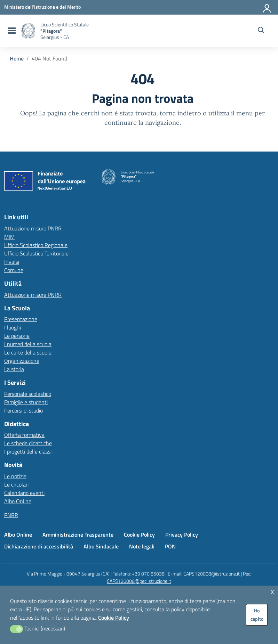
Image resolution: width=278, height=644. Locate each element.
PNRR (11, 515)
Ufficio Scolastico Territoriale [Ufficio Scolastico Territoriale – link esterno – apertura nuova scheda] (36, 253)
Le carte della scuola (28, 352)
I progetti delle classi (28, 451)
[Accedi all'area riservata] (267, 7)
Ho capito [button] (257, 615)
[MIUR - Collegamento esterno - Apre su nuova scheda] (42, 7)
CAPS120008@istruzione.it (212, 574)
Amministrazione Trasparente (78, 535)
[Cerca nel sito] (261, 31)
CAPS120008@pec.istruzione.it (139, 581)
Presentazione (21, 319)
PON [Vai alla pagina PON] (170, 546)
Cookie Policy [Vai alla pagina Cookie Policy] (139, 535)
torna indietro (180, 113)
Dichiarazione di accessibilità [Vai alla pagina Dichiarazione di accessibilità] (39, 546)
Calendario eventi (24, 493)
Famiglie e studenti (26, 402)
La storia (14, 369)
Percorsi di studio (23, 410)
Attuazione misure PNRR (33, 228)
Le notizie (15, 476)
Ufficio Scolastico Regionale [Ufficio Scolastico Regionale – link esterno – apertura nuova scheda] (36, 245)
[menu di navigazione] (11, 31)
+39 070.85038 (148, 574)
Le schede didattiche (28, 443)
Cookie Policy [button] (114, 618)
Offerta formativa (24, 435)
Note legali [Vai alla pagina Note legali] (142, 546)
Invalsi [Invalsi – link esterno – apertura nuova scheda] (12, 262)
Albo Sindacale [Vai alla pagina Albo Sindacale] (101, 546)
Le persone (17, 336)
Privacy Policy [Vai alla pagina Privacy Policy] (182, 535)
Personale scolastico (28, 394)
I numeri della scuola (28, 344)
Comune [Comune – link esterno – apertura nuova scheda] (14, 270)
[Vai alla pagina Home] (17, 58)
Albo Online (18, 501)
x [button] (272, 591)
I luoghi (13, 327)
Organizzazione (22, 361)
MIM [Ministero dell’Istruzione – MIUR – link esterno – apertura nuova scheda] (9, 237)
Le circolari (16, 484)
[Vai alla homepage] (28, 31)
